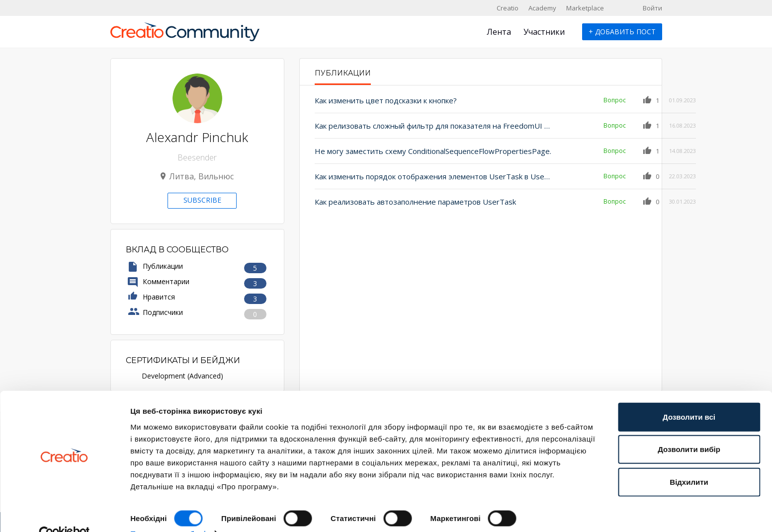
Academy (542, 8)
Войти (652, 8)
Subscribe (202, 200)
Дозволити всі (689, 396)
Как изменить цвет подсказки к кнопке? (386, 100)
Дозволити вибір (689, 428)
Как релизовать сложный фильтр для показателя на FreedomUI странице (422, 126)
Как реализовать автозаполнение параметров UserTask (415, 202)
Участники (544, 32)
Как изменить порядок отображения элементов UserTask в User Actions (422, 176)
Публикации (343, 73)
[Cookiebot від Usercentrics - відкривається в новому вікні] (64, 513)
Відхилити (689, 461)
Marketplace (585, 8)
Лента (499, 32)
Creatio (508, 8)
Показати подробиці (168, 512)
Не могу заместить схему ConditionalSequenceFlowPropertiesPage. (422, 151)
